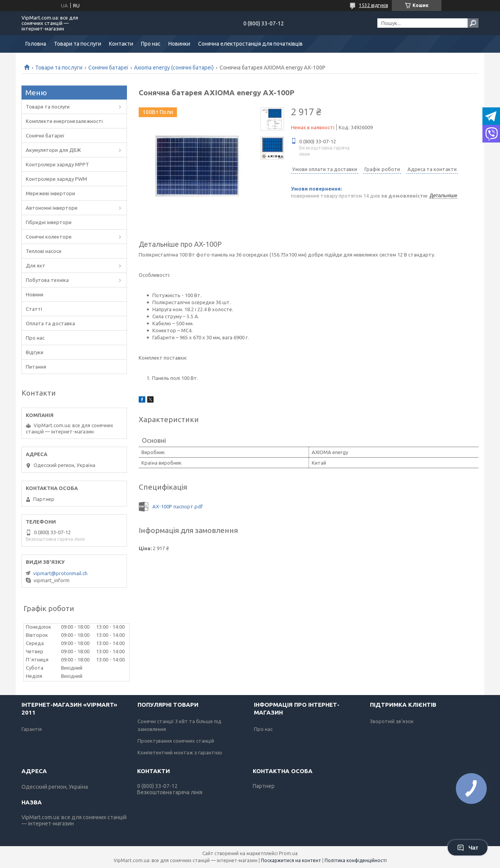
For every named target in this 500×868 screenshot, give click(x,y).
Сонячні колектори (49, 237)
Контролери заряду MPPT (57, 164)
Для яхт (36, 266)
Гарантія (32, 729)
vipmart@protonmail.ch (60, 573)
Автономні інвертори (52, 208)
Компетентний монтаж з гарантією (180, 752)
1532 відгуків (373, 5)
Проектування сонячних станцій (176, 741)
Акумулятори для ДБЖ (53, 150)
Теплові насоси (44, 251)
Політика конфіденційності (356, 860)
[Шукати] (473, 23)
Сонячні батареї (108, 68)
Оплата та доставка (50, 323)
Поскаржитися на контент (291, 860)
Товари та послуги (78, 44)
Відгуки (35, 352)
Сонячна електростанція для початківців (250, 44)
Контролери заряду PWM (56, 179)
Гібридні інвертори (49, 222)
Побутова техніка (47, 280)
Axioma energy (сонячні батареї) (174, 68)
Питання (36, 367)
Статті (34, 309)
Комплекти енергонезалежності (64, 121)
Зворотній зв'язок (392, 721)
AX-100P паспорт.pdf (178, 506)
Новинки (179, 44)
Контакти (121, 44)
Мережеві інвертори (50, 193)
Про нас (151, 44)
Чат (468, 848)
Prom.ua (288, 853)
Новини (35, 294)
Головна (36, 44)
